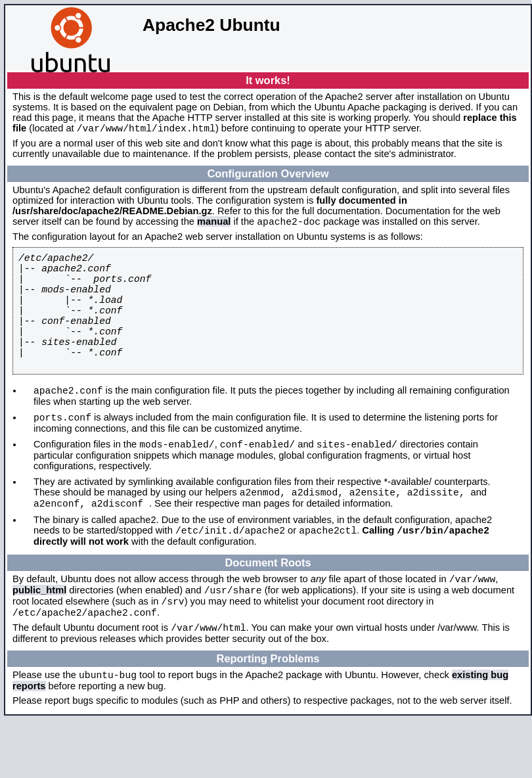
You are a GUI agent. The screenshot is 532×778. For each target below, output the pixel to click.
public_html (39, 639)
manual (214, 225)
